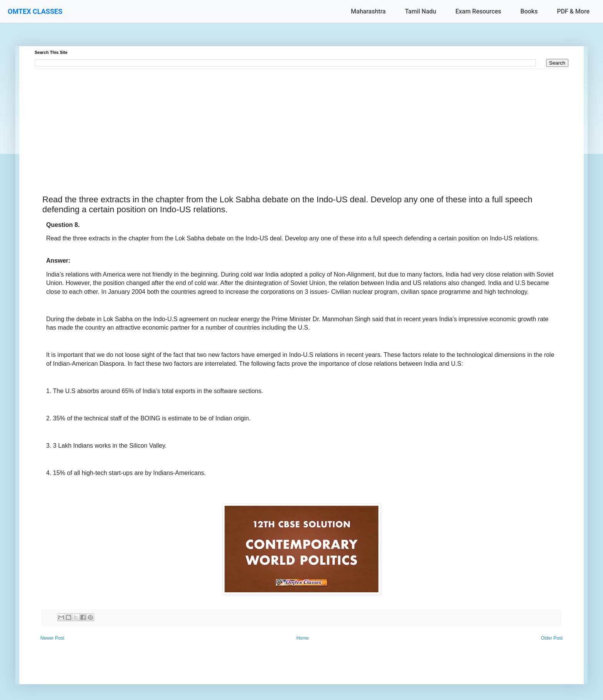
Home (303, 638)
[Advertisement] (265, 123)
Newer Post (52, 638)
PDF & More (573, 11)
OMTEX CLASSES (35, 11)
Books (529, 11)
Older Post (552, 638)
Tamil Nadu (421, 11)
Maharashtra (368, 11)
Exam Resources (478, 11)
